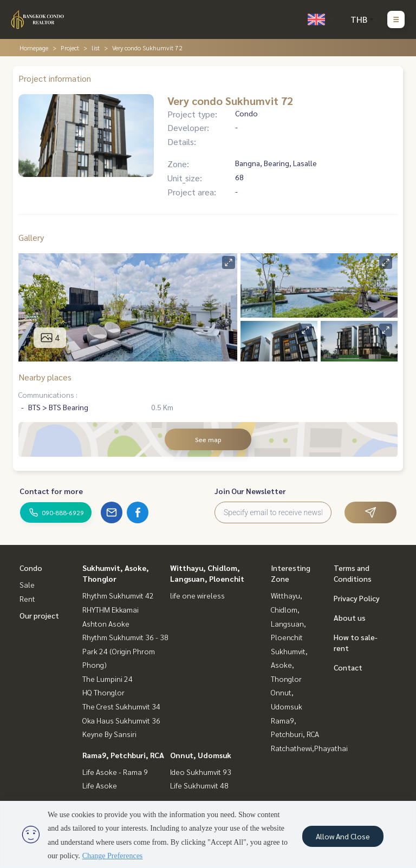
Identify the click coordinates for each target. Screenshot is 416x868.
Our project (39, 615)
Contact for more (51, 491)
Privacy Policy (357, 598)
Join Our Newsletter (250, 491)
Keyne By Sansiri (109, 734)
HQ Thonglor (103, 692)
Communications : (48, 394)
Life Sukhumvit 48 (199, 785)
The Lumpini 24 (108, 679)
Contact (348, 667)
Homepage (34, 48)
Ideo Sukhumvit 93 (201, 772)
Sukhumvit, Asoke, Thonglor (289, 665)
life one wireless (197, 595)
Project (70, 48)
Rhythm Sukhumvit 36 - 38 (125, 637)
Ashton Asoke (106, 623)
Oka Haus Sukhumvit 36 (121, 720)
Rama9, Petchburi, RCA (123, 755)
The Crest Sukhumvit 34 (121, 706)
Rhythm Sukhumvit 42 (118, 595)
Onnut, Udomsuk (201, 755)
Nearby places (45, 377)
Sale (27, 584)
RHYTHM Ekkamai (110, 609)
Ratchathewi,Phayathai (309, 748)
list (96, 48)
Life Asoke (100, 785)
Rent (27, 599)
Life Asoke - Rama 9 (115, 772)
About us (350, 617)
